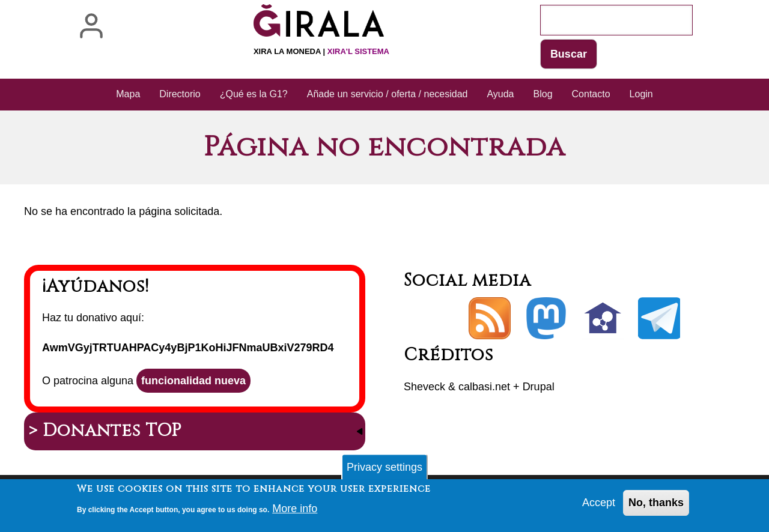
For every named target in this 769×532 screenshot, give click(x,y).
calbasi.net (484, 387)
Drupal (539, 387)
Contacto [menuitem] (591, 94)
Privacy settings (384, 470)
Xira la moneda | (321, 51)
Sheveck (424, 387)
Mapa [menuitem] (128, 94)
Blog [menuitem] (543, 94)
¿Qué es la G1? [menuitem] (254, 94)
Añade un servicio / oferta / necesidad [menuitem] (388, 94)
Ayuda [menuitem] (500, 94)
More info (295, 512)
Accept (599, 506)
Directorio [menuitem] (180, 94)
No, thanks (656, 506)
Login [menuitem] (641, 94)
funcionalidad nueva (193, 381)
